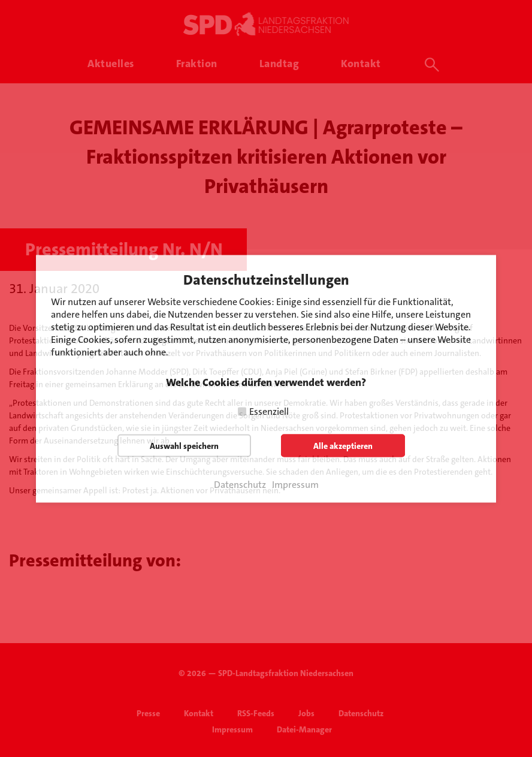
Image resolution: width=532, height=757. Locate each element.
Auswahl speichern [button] (184, 445)
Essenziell (269, 411)
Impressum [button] (295, 484)
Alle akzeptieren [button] (343, 445)
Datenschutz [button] (240, 484)
